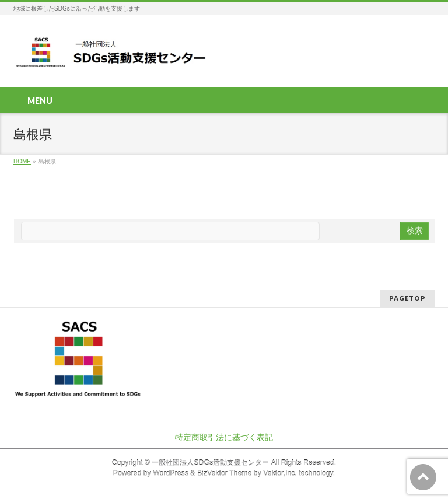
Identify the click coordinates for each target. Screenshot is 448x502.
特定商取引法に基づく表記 (224, 437)
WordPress (171, 473)
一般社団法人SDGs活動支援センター (210, 463)
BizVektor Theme (225, 473)
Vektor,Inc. (280, 473)
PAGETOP (407, 298)
